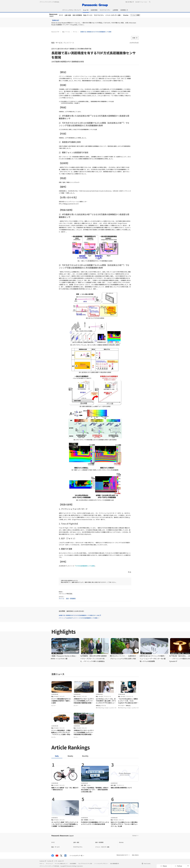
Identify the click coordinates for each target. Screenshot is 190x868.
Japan (53, 15)
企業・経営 (68, 15)
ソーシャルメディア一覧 (76, 856)
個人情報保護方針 (115, 863)
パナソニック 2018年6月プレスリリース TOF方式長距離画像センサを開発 (79, 618)
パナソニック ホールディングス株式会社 (49, 2)
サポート (42, 863)
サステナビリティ (99, 15)
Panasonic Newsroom (63, 836)
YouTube (50, 861)
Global (134, 835)
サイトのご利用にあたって (61, 863)
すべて (61, 15)
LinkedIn (61, 861)
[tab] (70, 756)
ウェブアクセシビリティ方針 (85, 863)
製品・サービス (88, 15)
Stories (126, 15)
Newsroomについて (122, 855)
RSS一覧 (134, 855)
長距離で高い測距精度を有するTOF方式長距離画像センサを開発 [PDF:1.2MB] (80, 615)
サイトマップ (49, 863)
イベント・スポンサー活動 (113, 15)
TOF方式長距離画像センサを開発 (85, 566)
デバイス (75, 32)
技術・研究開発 (77, 15)
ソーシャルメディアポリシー (101, 863)
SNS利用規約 (73, 863)
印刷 (135, 38)
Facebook (43, 861)
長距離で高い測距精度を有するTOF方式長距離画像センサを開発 (96, 32)
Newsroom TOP (55, 32)
